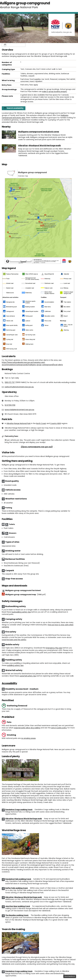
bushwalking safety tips (21, 612)
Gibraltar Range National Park (19, 423)
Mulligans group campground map (26, 595)
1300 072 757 (10, 382)
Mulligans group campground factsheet (23, 590)
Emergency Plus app (54, 648)
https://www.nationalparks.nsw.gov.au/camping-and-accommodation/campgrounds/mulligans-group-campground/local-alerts (32, 364)
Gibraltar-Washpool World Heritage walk (39, 146)
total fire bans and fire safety (14, 640)
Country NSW (56, 423)
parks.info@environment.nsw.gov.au (19, 387)
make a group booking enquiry (54, 92)
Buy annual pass (29, 447)
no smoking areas (28, 738)
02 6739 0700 (10, 405)
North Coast (41, 423)
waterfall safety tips (28, 676)
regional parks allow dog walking (27, 728)
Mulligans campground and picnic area (39, 132)
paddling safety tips (15, 665)
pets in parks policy (59, 728)
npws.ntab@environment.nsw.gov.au (19, 410)
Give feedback (70, 976)
